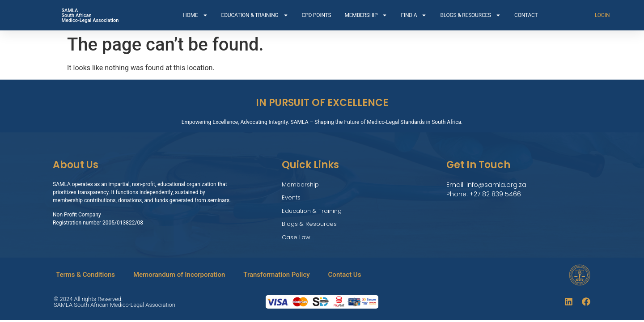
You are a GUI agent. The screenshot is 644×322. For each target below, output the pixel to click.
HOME (195, 15)
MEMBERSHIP (366, 15)
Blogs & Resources (309, 224)
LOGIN (602, 15)
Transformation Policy (276, 275)
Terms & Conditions (85, 275)
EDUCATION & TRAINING (255, 15)
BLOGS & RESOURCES (470, 15)
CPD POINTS (317, 15)
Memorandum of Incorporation (179, 275)
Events (291, 197)
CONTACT (526, 15)
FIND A (414, 15)
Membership (300, 184)
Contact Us (345, 275)
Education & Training (312, 211)
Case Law (296, 237)
